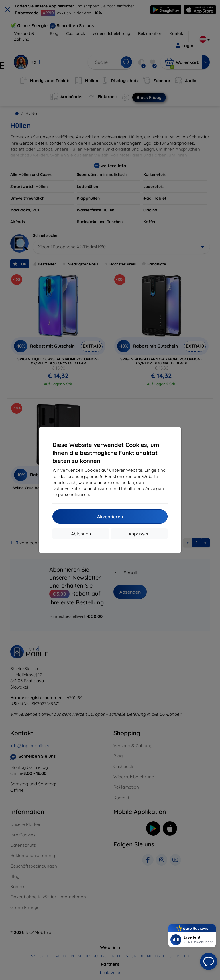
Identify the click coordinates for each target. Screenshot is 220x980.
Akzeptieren (110, 517)
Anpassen (139, 534)
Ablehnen (81, 534)
